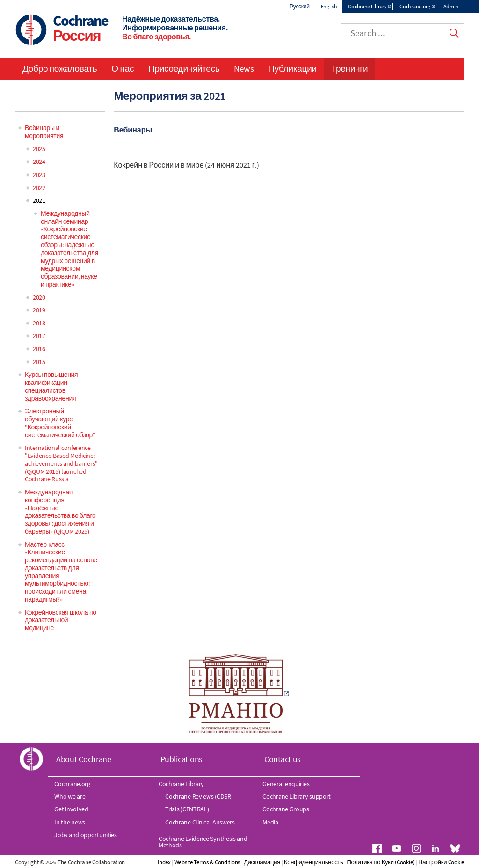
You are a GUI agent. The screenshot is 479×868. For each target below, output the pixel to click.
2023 (39, 175)
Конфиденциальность (313, 862)
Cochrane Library (367, 6)
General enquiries (286, 784)
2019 (39, 310)
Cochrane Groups (286, 809)
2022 (39, 188)
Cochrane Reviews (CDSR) (199, 796)
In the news (70, 822)
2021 (39, 200)
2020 (39, 297)
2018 (39, 323)
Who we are (70, 796)
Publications (181, 759)
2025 (39, 149)
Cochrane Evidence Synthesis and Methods (203, 842)
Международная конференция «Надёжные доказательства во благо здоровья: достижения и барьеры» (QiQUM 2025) (60, 512)
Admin (451, 6)
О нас (123, 68)
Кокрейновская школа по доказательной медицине (61, 620)
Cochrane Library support (297, 796)
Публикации (292, 68)
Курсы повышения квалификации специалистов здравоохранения (51, 386)
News (244, 68)
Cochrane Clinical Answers (200, 822)
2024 (39, 162)
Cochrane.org (415, 6)
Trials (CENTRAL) (187, 809)
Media (270, 822)
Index (164, 862)
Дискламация (262, 862)
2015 (39, 362)
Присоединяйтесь (184, 68)
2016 (39, 349)
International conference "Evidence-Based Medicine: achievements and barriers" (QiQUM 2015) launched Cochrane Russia (61, 463)
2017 (39, 336)
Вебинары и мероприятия (44, 132)
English (329, 6)
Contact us (283, 759)
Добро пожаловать (60, 68)
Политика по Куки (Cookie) (381, 862)
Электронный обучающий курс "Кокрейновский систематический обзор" (60, 423)
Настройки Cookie (441, 862)
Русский (299, 6)
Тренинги (349, 68)
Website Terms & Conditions (207, 862)
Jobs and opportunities (85, 835)
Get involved (71, 809)
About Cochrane (84, 759)
